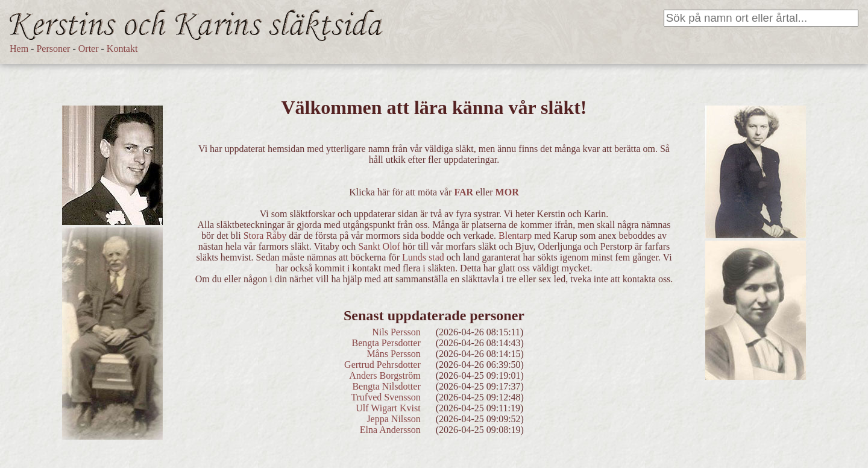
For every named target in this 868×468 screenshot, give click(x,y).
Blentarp (515, 236)
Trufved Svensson (385, 397)
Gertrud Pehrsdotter (382, 365)
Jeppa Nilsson (393, 419)
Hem (19, 49)
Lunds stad (423, 257)
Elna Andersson (390, 430)
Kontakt (122, 49)
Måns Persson (393, 354)
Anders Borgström (385, 375)
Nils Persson (396, 332)
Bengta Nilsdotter (386, 386)
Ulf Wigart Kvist (388, 408)
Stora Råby (265, 236)
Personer (53, 49)
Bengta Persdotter (386, 343)
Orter (89, 49)
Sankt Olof (379, 246)
